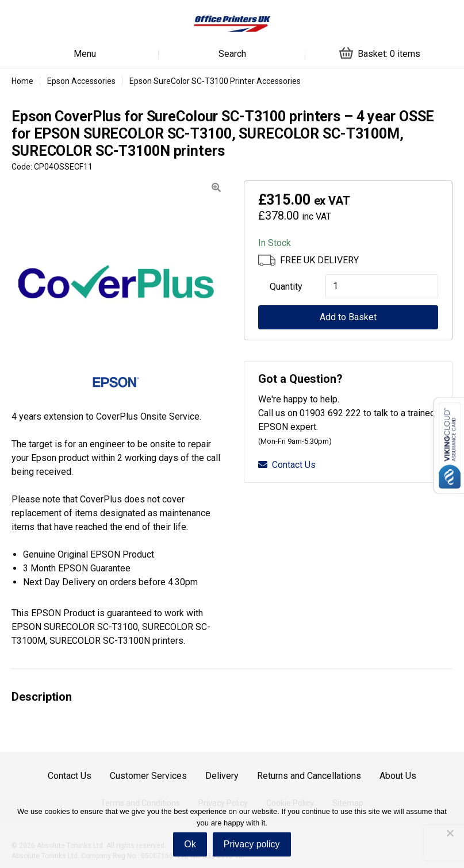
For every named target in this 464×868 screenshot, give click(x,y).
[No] (450, 833)
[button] (216, 188)
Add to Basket (348, 317)
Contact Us (287, 465)
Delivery (222, 776)
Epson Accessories (81, 81)
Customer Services (148, 776)
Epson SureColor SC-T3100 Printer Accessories (215, 81)
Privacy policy (252, 844)
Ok (190, 844)
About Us (398, 776)
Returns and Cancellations (309, 776)
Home (22, 81)
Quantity (286, 287)
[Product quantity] (382, 286)
